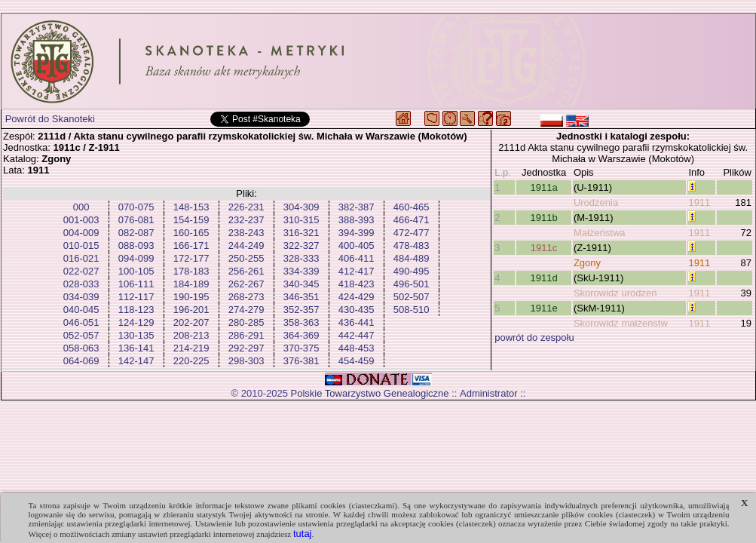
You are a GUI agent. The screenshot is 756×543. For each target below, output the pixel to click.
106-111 (136, 284)
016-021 (81, 258)
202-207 (191, 322)
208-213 (191, 335)
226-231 (246, 207)
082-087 (136, 233)
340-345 (301, 284)
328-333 (301, 258)
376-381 (301, 361)
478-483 (412, 245)
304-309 (301, 207)
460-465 (412, 207)
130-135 (136, 335)
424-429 (357, 297)
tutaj (303, 534)
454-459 (357, 361)
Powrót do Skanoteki (50, 119)
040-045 (81, 310)
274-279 (246, 310)
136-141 (136, 348)
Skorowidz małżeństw (621, 323)
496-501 (412, 284)
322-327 (301, 245)
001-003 (81, 220)
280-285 (246, 322)
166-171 (191, 245)
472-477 (412, 233)
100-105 (136, 271)
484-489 (412, 258)
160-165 (191, 233)
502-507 (412, 297)
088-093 (136, 245)
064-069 (81, 361)
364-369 (301, 335)
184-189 (191, 284)
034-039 (81, 297)
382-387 (357, 207)
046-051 (81, 322)
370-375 (301, 348)
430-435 (357, 310)
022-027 (81, 271)
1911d (543, 278)
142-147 (136, 361)
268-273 (246, 297)
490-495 (412, 271)
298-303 (246, 361)
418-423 (357, 284)
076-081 (136, 220)
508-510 (412, 310)
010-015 (81, 245)
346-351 (301, 297)
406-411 (357, 258)
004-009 (81, 233)
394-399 (357, 233)
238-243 (246, 233)
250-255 (246, 258)
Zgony (587, 263)
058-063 (81, 348)
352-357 (301, 310)
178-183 (191, 271)
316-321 (301, 233)
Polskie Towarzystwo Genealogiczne (370, 393)
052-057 (81, 335)
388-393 (357, 220)
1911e (543, 308)
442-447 (357, 335)
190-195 (191, 297)
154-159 (191, 220)
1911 (699, 202)
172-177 (191, 258)
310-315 (301, 220)
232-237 (246, 220)
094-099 (136, 258)
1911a (543, 187)
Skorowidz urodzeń (615, 293)
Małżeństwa (600, 233)
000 (81, 207)
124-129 (136, 322)
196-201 (191, 310)
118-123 (136, 310)
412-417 (357, 271)
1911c (544, 248)
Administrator (489, 393)
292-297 (246, 348)
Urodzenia (596, 202)
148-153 (191, 207)
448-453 (357, 348)
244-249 (246, 245)
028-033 (81, 284)
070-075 (136, 207)
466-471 (412, 220)
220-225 (191, 361)
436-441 (357, 322)
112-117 (136, 297)
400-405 (357, 245)
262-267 (246, 284)
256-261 (246, 271)
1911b (543, 218)
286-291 (246, 335)
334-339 (301, 271)
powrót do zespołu (534, 337)
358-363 (301, 322)
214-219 (191, 348)
